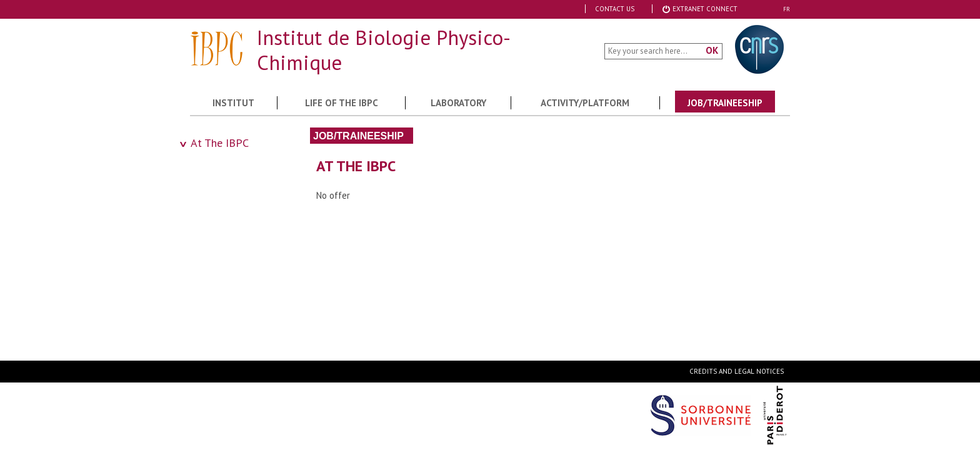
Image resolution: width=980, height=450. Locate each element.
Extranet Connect (700, 9)
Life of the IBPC (342, 103)
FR (787, 9)
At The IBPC (220, 143)
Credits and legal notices (737, 371)
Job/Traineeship (725, 103)
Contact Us (615, 9)
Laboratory (458, 103)
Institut (233, 103)
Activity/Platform (585, 103)
